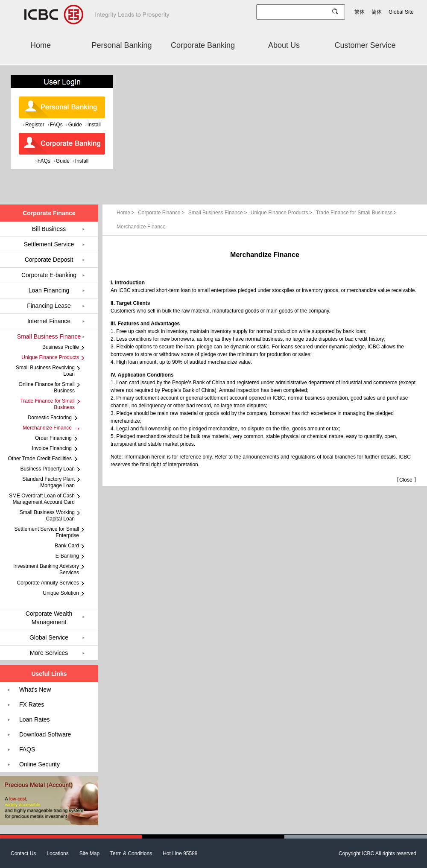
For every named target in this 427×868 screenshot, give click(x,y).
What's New (35, 690)
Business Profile (61, 347)
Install (94, 125)
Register (35, 125)
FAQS (27, 749)
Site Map (89, 853)
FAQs (56, 125)
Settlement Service (49, 244)
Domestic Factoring (50, 418)
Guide (75, 125)
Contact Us (23, 853)
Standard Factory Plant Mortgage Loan (48, 482)
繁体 (360, 12)
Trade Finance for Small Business (356, 213)
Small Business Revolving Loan (45, 371)
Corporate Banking (203, 45)
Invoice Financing (52, 448)
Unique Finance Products (282, 213)
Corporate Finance (162, 213)
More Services (49, 653)
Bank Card (67, 546)
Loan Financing (49, 290)
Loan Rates (35, 719)
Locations (57, 853)
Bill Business (49, 229)
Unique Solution (61, 593)
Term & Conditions (131, 853)
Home (41, 45)
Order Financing (53, 438)
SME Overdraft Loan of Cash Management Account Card (42, 499)
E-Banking (67, 556)
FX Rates (32, 704)
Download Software (45, 734)
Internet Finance (49, 321)
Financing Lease (49, 306)
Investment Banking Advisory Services (46, 569)
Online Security (39, 764)
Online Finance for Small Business (47, 387)
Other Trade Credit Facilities (40, 459)
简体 (377, 12)
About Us (284, 45)
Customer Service (365, 45)
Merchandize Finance (141, 227)
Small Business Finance (218, 213)
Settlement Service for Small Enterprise (47, 532)
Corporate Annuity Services (48, 583)
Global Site (401, 12)
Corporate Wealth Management (49, 618)
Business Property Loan (48, 469)
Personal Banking (121, 45)
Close (406, 480)
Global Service (49, 637)
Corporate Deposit (49, 260)
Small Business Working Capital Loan (47, 516)
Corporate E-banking (49, 275)
